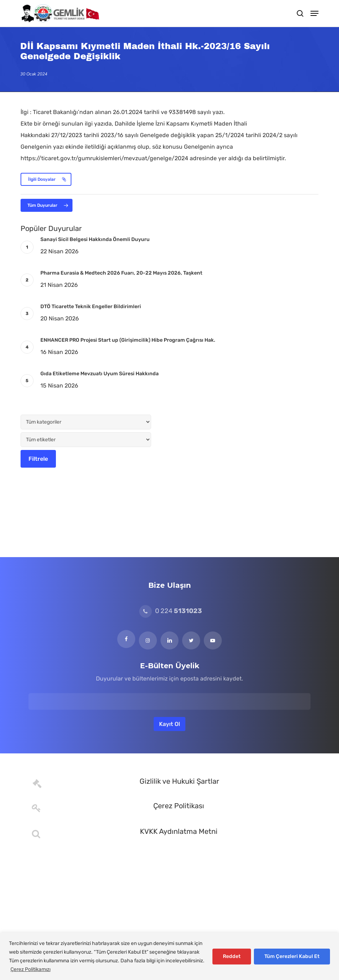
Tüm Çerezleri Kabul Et (292, 956)
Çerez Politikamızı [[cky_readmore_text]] (30, 969)
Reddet (232, 956)
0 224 (171, 611)
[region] (169, 956)
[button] (314, 13)
